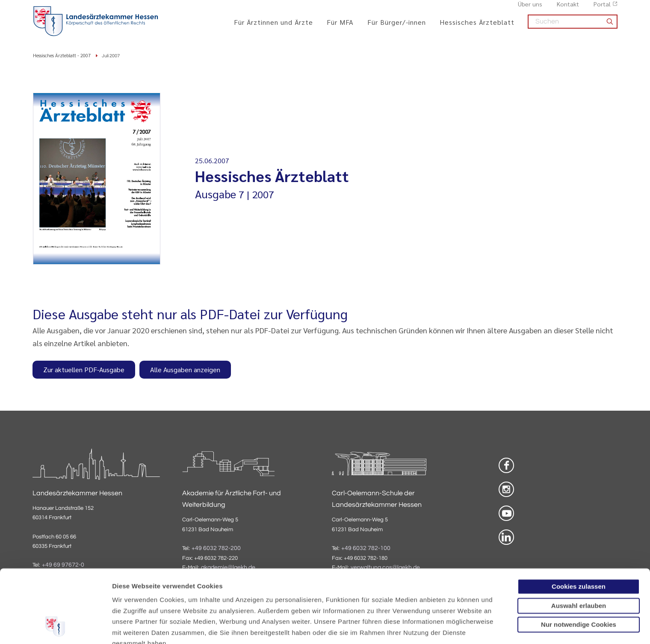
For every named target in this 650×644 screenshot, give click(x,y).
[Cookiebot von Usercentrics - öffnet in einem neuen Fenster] (55, 627)
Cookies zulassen (579, 521)
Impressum (178, 599)
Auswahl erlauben (579, 540)
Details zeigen (455, 627)
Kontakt (568, 9)
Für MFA (340, 27)
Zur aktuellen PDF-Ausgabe (84, 370)
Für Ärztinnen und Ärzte (273, 27)
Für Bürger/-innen (397, 27)
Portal (602, 9)
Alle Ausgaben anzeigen (185, 370)
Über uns (530, 9)
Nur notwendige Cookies (579, 559)
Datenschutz (133, 599)
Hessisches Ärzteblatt (477, 27)
